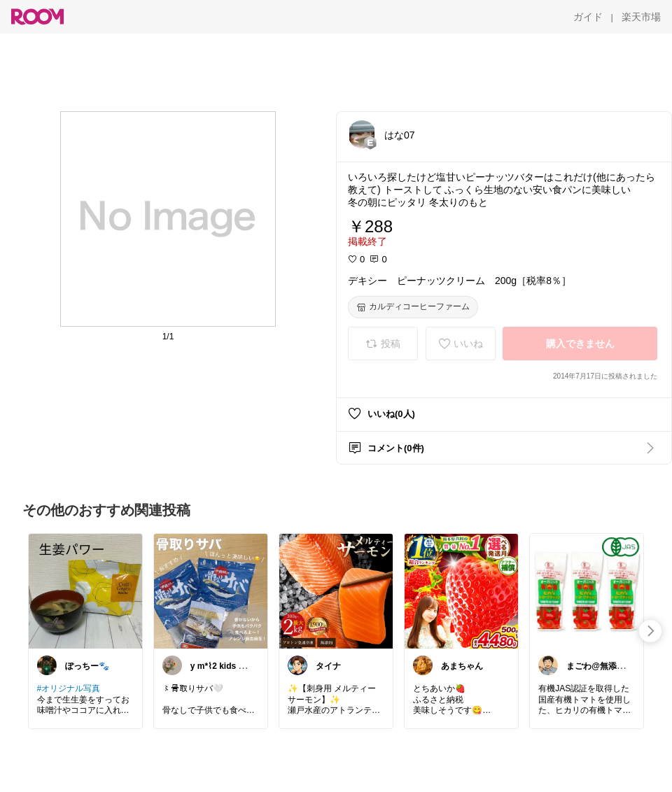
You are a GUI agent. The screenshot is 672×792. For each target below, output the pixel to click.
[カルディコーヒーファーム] (413, 307)
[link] (85, 591)
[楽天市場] (641, 17)
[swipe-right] (650, 631)
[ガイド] (588, 17)
